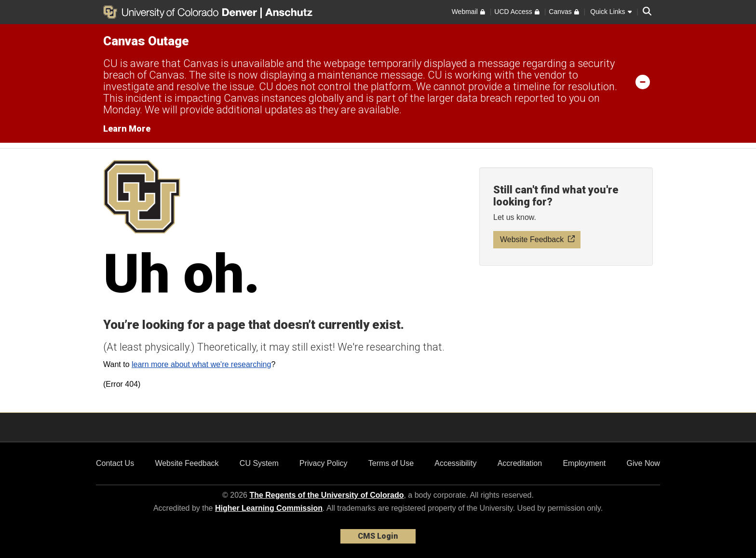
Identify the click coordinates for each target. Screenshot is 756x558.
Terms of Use (391, 463)
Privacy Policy (324, 463)
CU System (259, 463)
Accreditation (520, 463)
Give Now (643, 463)
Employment (584, 463)
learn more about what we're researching (201, 364)
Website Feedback (187, 463)
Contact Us (115, 463)
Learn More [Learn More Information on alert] (127, 129)
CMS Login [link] (378, 536)
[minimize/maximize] (643, 82)
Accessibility (455, 463)
